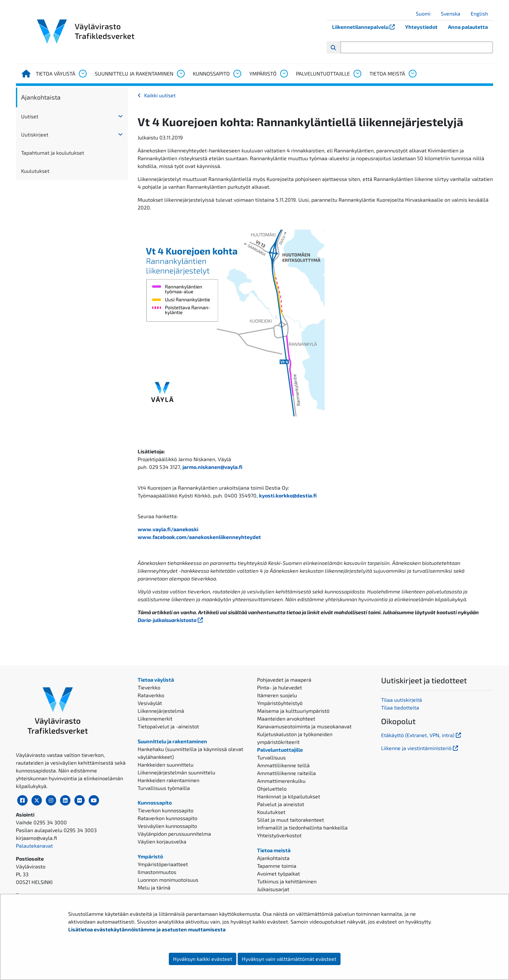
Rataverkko (151, 695)
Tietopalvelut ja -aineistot (168, 726)
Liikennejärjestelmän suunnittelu (176, 772)
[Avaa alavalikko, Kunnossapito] (237, 74)
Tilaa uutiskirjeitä (402, 700)
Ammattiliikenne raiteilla (286, 773)
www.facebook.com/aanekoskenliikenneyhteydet (199, 537)
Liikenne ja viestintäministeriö (420, 748)
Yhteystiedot (421, 27)
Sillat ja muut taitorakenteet (291, 820)
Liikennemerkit (155, 718)
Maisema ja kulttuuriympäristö (293, 711)
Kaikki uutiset (160, 95)
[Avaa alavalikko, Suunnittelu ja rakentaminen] (180, 74)
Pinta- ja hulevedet (279, 687)
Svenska (453, 13)
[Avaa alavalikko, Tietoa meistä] (412, 74)
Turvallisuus (271, 757)
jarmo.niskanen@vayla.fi (212, 467)
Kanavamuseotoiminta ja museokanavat (304, 726)
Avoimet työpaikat (279, 873)
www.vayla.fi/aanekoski (168, 529)
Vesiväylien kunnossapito (167, 826)
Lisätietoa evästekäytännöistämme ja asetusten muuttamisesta (147, 929)
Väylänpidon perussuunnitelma (174, 834)
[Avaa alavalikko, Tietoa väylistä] (82, 74)
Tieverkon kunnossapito (166, 810)
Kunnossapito (211, 73)
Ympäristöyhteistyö (280, 703)
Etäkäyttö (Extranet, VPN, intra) (422, 735)
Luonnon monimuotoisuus (168, 880)
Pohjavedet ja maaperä (284, 680)
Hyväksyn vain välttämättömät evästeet (289, 959)
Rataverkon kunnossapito (168, 818)
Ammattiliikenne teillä (283, 765)
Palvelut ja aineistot (281, 804)
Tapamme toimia (277, 866)
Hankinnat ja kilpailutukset (289, 796)
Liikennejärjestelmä (161, 711)
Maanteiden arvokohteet (286, 718)
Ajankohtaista (41, 97)
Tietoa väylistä (56, 73)
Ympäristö (263, 73)
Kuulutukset (35, 171)
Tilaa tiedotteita (400, 707)
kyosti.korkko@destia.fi (288, 495)
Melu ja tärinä (154, 887)
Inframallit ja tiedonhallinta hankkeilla (302, 827)
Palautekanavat (34, 846)
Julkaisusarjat (273, 889)
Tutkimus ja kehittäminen (287, 881)
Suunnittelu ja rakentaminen (134, 73)
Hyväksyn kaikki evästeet (203, 959)
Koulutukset (271, 812)
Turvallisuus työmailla (164, 788)
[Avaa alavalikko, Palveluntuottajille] (357, 74)
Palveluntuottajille (323, 73)
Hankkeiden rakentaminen (168, 780)
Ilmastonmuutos (157, 872)
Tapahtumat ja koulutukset (53, 153)
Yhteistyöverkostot (279, 835)
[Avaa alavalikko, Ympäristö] (284, 74)
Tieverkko (149, 687)
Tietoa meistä (387, 73)
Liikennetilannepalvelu (366, 27)
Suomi (426, 13)
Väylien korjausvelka (162, 841)
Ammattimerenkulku (281, 781)
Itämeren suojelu (277, 695)
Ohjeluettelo (272, 789)
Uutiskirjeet (35, 134)
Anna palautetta (468, 27)
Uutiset (30, 116)
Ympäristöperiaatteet (163, 864)
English (482, 13)
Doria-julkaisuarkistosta (171, 620)
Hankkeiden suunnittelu (166, 765)
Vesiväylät (150, 703)
